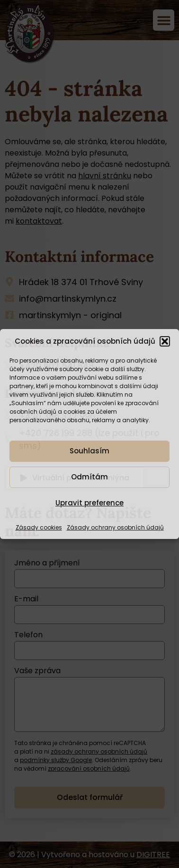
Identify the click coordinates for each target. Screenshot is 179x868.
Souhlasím (89, 451)
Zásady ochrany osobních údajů (115, 527)
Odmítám (89, 477)
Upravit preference (89, 503)
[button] (165, 341)
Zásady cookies (39, 527)
